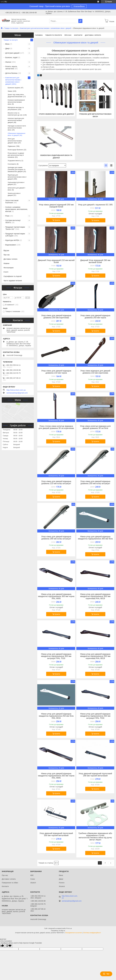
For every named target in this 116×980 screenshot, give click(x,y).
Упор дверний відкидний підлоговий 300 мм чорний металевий (56, 834)
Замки (10, 91)
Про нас (68, 35)
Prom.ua (69, 928)
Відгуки (6, 250)
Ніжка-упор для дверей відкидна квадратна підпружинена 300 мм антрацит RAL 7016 (56, 656)
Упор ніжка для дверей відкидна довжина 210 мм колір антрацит (56, 482)
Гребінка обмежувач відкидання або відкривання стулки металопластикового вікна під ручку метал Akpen (95, 837)
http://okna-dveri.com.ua (16, 390)
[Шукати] (80, 21)
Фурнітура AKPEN (12, 240)
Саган (33, 879)
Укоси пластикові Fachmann (12, 202)
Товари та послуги (11, 28)
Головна (39, 35)
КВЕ (32, 875)
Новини (6, 263)
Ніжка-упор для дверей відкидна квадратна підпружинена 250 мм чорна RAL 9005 (56, 776)
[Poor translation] (9, 946)
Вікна (7, 44)
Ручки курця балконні (15, 150)
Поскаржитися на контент (74, 933)
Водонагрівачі (11, 245)
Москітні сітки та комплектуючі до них (15, 114)
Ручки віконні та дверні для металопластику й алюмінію (16, 155)
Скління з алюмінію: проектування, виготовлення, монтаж (16, 209)
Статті (6, 272)
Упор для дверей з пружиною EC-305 (95, 205)
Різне (7, 216)
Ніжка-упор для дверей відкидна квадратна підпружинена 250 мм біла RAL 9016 (56, 716)
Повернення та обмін (10, 883)
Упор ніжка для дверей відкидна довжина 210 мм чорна (56, 372)
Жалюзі (8, 62)
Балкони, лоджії (11, 57)
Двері (7, 48)
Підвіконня (11, 146)
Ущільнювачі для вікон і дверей (16, 183)
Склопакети (12, 164)
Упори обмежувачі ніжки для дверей (56, 114)
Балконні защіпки (14, 88)
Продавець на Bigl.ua (58, 931)
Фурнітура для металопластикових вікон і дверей (17, 177)
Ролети (62, 883)
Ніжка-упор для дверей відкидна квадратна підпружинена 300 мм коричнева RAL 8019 (95, 596)
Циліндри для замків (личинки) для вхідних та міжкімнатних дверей (17, 169)
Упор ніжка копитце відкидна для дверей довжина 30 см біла (95, 427)
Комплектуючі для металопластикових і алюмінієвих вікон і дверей (46, 28)
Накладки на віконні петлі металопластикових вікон (17, 128)
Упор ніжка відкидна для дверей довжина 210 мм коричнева (95, 372)
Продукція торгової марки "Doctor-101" (15, 228)
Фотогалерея (9, 268)
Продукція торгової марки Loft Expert (15, 235)
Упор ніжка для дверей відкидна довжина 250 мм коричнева (56, 317)
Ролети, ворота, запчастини (11, 68)
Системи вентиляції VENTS (13, 221)
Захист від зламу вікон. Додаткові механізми (16, 96)
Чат (106, 974)
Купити (57, 220)
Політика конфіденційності (92, 933)
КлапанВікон (79, 6)
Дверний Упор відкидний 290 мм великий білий (95, 261)
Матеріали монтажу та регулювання (16, 108)
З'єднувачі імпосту (14, 161)
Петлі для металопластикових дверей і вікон (15, 141)
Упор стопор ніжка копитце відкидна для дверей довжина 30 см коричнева (56, 427)
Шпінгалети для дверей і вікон (16, 189)
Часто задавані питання (13, 281)
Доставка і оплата (93, 35)
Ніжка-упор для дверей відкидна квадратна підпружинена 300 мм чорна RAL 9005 (56, 596)
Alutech (33, 883)
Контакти (78, 35)
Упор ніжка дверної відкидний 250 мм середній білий (56, 206)
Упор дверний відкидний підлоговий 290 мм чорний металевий (95, 775)
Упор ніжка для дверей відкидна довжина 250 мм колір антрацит (95, 482)
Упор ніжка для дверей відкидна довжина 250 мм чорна (95, 317)
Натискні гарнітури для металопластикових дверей (16, 120)
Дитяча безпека (11, 73)
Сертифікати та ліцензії (13, 276)
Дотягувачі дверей (12, 53)
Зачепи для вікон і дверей (14, 194)
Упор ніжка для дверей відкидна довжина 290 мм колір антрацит (56, 538)
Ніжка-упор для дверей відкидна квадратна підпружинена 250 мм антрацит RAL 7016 (95, 716)
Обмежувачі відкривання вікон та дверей (17, 134)
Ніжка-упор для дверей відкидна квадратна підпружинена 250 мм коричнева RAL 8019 (95, 656)
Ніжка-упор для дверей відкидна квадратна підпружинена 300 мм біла (95, 538)
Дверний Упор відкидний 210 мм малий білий (56, 261)
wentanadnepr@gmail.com (17, 393)
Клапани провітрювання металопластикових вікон (16, 102)
